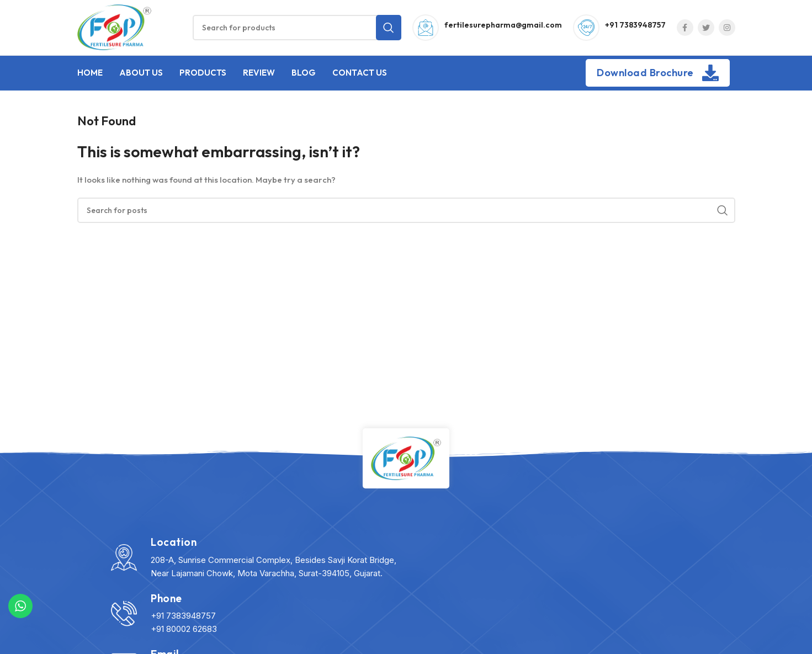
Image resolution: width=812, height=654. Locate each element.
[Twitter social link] (706, 28)
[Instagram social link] (727, 28)
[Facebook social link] (685, 28)
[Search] (297, 28)
